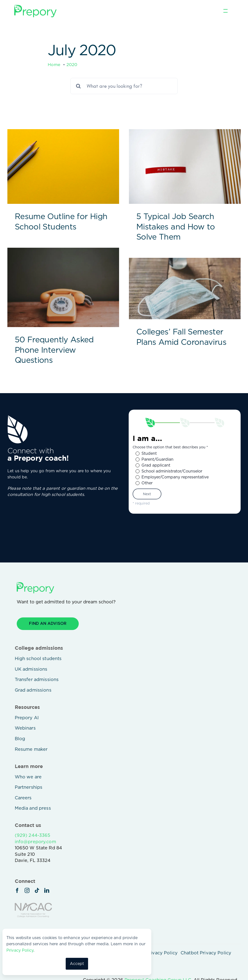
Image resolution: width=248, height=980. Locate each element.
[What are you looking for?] (124, 86)
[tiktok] (37, 891)
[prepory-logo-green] (35, 7)
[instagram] (27, 891)
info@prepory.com (35, 842)
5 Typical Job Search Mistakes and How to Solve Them (176, 227)
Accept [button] (77, 964)
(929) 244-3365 (33, 835)
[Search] (78, 86)
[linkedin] (47, 891)
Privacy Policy (20, 950)
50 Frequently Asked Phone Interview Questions (54, 350)
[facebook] (17, 891)
